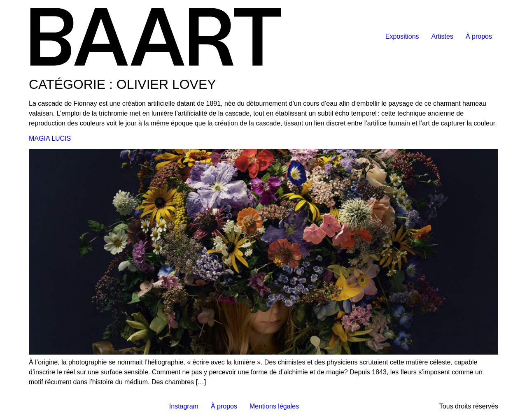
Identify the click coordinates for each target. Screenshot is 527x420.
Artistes (442, 36)
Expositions (402, 36)
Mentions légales (274, 406)
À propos (479, 36)
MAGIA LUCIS (50, 138)
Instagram (184, 406)
